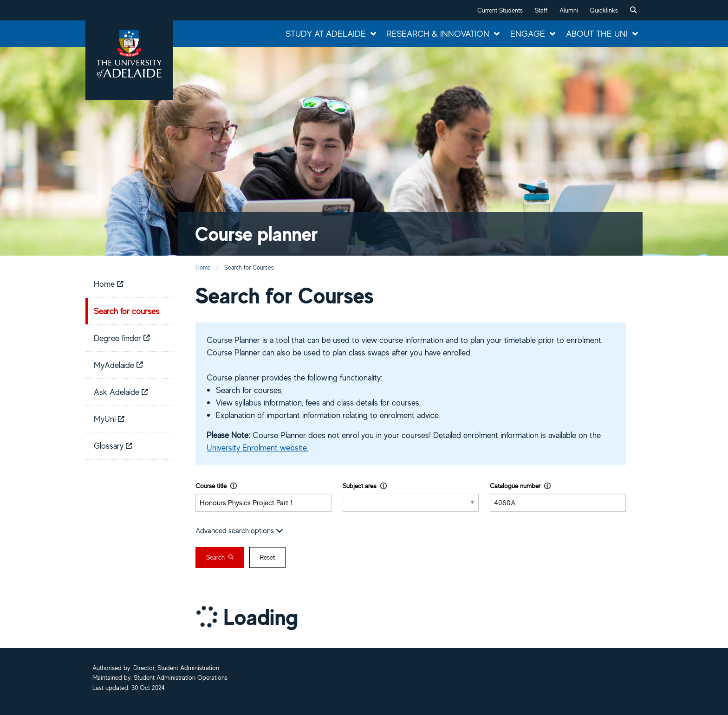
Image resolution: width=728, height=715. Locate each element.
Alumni (569, 10)
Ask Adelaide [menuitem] (121, 392)
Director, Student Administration (176, 668)
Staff (541, 10)
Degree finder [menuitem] (122, 338)
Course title (216, 486)
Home (203, 267)
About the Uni (597, 33)
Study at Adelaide (326, 33)
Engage (528, 33)
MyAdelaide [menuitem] (118, 365)
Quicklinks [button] (604, 10)
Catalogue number (520, 486)
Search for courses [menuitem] (127, 311)
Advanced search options (239, 530)
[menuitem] (633, 10)
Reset (267, 557)
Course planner (257, 234)
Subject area (365, 486)
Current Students (500, 10)
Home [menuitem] (109, 283)
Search (220, 557)
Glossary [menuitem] (113, 445)
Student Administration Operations (181, 677)
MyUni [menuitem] (109, 419)
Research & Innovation (438, 33)
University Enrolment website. (257, 447)
